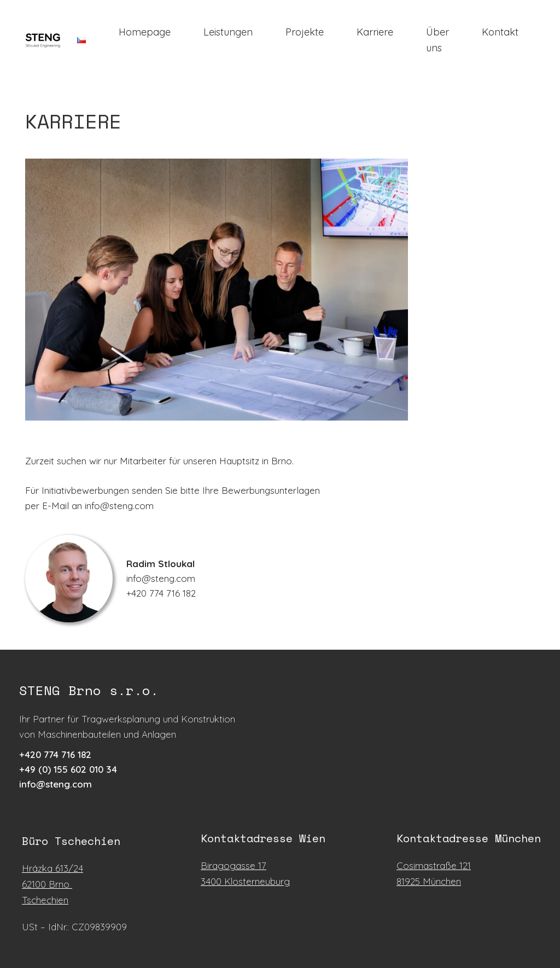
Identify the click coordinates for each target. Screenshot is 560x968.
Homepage (145, 32)
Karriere (375, 32)
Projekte (305, 32)
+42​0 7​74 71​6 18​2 (55, 754)
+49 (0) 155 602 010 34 (68, 769)
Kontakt (500, 32)
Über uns (437, 40)
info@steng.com (56, 784)
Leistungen (228, 32)
